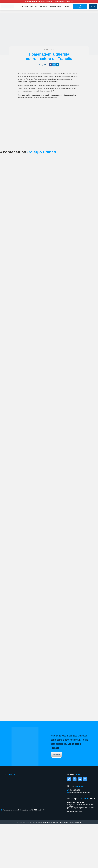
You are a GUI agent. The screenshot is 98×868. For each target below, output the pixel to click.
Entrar (93, 6)
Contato (66, 6)
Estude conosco (56, 6)
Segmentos (44, 6)
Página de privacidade (75, 853)
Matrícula (25, 6)
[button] (51, 65)
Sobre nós (34, 6)
